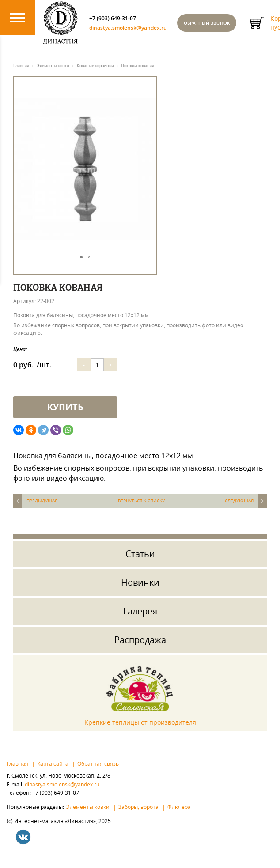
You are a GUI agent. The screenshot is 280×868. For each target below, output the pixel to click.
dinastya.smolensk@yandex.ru (149, 34)
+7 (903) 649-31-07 (128, 21)
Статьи (140, 562)
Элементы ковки (88, 816)
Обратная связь (98, 772)
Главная (17, 772)
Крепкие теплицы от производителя (140, 731)
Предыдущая (42, 509)
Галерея (140, 619)
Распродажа (140, 648)
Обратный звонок (239, 27)
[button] (148, 104)
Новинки (140, 591)
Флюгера (179, 816)
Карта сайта (53, 772)
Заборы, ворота (138, 816)
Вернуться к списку (141, 509)
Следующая (239, 509)
